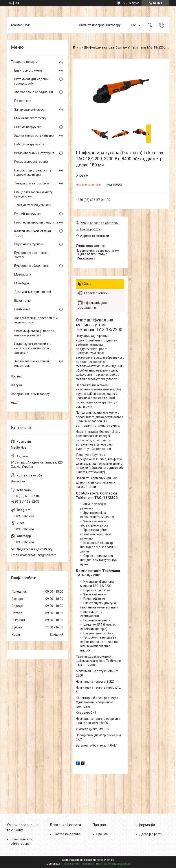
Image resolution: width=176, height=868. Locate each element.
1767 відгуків (131, 3)
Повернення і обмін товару (30, 394)
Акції (15, 402)
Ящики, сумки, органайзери (34, 135)
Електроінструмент (28, 70)
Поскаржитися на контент (78, 864)
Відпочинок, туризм (28, 244)
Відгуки (16, 385)
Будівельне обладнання (32, 266)
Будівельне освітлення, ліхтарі (31, 255)
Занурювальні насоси (30, 110)
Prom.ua (109, 860)
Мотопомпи (23, 274)
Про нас (17, 376)
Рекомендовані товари (31, 162)
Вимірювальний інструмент (34, 153)
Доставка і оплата (67, 834)
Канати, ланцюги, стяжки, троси (33, 233)
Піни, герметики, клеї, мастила (36, 222)
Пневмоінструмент (28, 127)
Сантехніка (22, 309)
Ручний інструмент (28, 214)
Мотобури (22, 283)
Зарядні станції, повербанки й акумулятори (36, 320)
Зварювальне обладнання (34, 92)
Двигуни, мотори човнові (33, 292)
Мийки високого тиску (30, 118)
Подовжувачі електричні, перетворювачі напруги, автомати (33, 348)
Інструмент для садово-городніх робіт (32, 81)
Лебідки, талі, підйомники (33, 205)
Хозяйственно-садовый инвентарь (32, 363)
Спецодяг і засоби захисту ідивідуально (33, 194)
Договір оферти (151, 834)
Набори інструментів (29, 144)
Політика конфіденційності (113, 864)
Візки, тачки (23, 301)
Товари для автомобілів (32, 183)
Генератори (23, 101)
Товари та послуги (24, 62)
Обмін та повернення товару (100, 25)
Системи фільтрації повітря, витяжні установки (35, 333)
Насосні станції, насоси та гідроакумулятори (33, 173)
